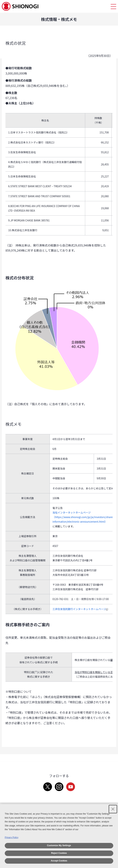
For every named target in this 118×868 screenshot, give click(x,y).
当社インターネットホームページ (72, 512)
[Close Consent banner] (113, 809)
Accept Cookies (59, 861)
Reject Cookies (59, 853)
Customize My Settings (59, 845)
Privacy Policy (12, 837)
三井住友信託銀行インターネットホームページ (81, 609)
